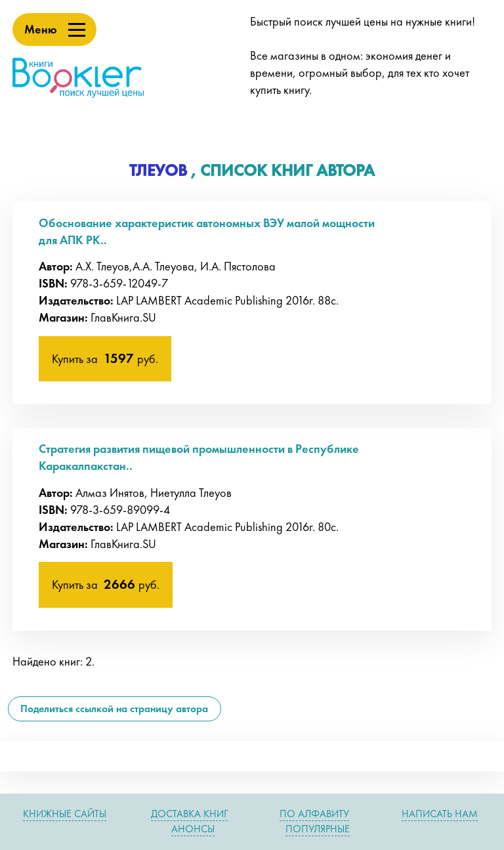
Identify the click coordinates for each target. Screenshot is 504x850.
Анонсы (193, 829)
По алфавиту (314, 814)
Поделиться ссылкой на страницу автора (114, 709)
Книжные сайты (65, 814)
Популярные (318, 829)
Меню (41, 29)
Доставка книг (189, 814)
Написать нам (440, 814)
